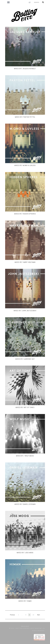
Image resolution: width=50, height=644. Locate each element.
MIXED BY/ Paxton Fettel (25, 117)
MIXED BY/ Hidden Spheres (25, 214)
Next (39, 615)
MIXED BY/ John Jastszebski (25, 311)
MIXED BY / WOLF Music (25, 456)
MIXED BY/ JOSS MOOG (25, 553)
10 (33, 615)
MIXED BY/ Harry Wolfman (25, 262)
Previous (12, 615)
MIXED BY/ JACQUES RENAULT (25, 69)
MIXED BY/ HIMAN (25, 601)
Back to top (25, 626)
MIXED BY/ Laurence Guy (25, 359)
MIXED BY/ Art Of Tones (25, 407)
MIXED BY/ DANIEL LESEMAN (25, 504)
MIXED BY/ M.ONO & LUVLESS (25, 165)
